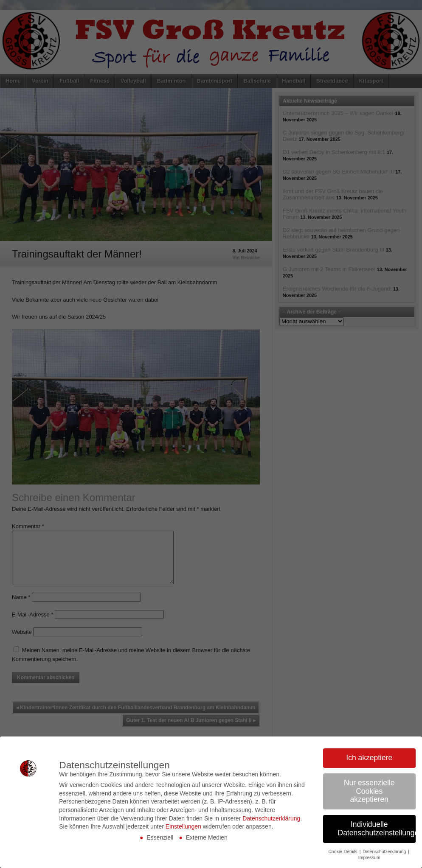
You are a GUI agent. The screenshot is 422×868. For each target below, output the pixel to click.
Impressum (369, 857)
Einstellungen (183, 826)
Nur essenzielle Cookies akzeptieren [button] (369, 791)
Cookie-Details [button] (343, 851)
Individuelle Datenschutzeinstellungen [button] (377, 829)
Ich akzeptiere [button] (369, 758)
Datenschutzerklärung (271, 818)
